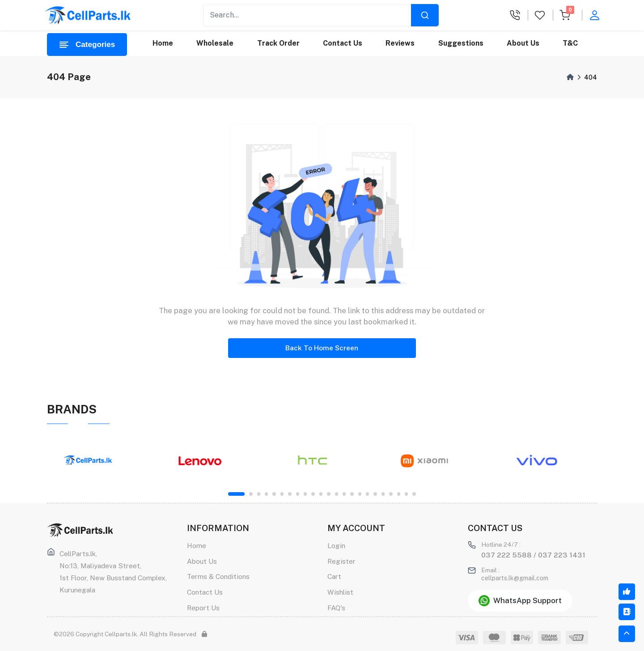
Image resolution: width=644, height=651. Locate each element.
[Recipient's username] (307, 15)
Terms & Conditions (218, 576)
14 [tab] (344, 494)
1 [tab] (236, 494)
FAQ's (336, 608)
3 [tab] (259, 494)
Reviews (400, 43)
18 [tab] (375, 494)
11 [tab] (321, 494)
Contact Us (343, 43)
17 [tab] (367, 494)
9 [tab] (305, 494)
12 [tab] (328, 494)
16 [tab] (360, 494)
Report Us (203, 608)
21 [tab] (399, 494)
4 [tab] (266, 494)
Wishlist (340, 592)
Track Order (278, 43)
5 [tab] (274, 494)
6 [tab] (282, 494)
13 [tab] (337, 494)
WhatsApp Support (520, 601)
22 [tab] (406, 494)
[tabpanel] (99, 461)
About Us (523, 43)
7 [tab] (290, 494)
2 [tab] (251, 494)
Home (163, 43)
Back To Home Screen (322, 348)
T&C (571, 43)
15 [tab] (352, 494)
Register (341, 561)
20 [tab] (391, 494)
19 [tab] (383, 494)
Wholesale (215, 43)
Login (336, 545)
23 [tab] (414, 494)
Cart (334, 576)
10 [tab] (313, 494)
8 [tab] (298, 494)
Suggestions (461, 43)
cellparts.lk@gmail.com (515, 578)
